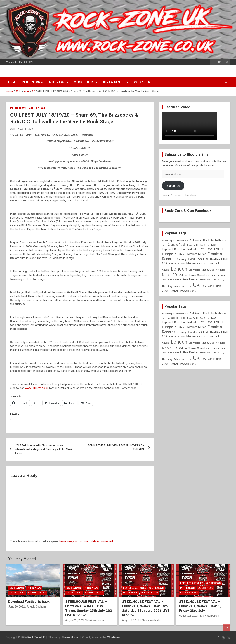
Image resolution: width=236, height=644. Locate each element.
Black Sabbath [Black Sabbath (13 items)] (212, 240)
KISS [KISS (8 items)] (199, 264)
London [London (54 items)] (179, 269)
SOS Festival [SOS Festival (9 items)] (174, 280)
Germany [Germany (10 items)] (182, 259)
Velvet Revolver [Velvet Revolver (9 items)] (170, 291)
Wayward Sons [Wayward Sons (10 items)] (188, 291)
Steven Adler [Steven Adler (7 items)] (206, 280)
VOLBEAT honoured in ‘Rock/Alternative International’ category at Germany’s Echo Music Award (44, 449)
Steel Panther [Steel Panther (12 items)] (190, 279)
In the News (31, 82)
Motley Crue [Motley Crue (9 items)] (208, 270)
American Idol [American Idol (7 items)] (182, 241)
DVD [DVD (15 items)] (217, 249)
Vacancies (142, 82)
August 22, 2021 (132, 620)
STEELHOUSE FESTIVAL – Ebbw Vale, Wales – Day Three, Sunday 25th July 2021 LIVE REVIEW (90, 608)
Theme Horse (70, 637)
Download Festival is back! (29, 602)
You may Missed (22, 559)
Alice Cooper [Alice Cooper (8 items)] (168, 241)
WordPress (114, 637)
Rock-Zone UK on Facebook (188, 211)
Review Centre (114, 82)
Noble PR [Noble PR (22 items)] (169, 275)
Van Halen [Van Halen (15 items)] (214, 286)
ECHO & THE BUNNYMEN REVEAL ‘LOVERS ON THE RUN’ (116, 447)
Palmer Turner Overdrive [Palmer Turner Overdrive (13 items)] (194, 275)
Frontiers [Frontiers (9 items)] (179, 254)
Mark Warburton (96, 620)
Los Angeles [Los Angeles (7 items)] (195, 270)
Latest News (36, 108)
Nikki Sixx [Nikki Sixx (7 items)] (220, 270)
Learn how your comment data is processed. (86, 541)
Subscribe (173, 186)
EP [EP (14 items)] (224, 249)
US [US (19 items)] (204, 286)
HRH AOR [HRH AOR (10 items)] (174, 263)
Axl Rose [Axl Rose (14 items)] (196, 240)
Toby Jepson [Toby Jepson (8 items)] (180, 286)
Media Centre (84, 82)
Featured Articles (135, 588)
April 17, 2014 (18, 129)
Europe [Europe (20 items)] (167, 254)
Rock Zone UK (36, 637)
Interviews (57, 82)
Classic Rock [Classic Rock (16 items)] (177, 245)
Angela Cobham (36, 607)
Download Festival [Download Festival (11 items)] (185, 249)
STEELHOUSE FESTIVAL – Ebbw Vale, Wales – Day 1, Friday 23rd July (200, 606)
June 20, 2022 (17, 607)
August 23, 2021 (75, 620)
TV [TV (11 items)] (190, 286)
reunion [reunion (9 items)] (215, 275)
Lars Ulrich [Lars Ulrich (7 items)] (208, 264)
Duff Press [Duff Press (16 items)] (205, 249)
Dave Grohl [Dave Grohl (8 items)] (193, 245)
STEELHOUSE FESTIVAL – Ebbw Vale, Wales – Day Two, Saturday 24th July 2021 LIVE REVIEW (146, 608)
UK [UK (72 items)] (196, 285)
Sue (31, 129)
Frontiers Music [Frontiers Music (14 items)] (196, 254)
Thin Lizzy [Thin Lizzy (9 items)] (167, 286)
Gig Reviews (17, 588)
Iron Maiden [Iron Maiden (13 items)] (188, 263)
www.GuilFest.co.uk (37, 388)
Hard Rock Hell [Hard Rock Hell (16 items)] (198, 259)
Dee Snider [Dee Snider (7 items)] (205, 245)
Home (12, 82)
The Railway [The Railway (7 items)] (218, 280)
